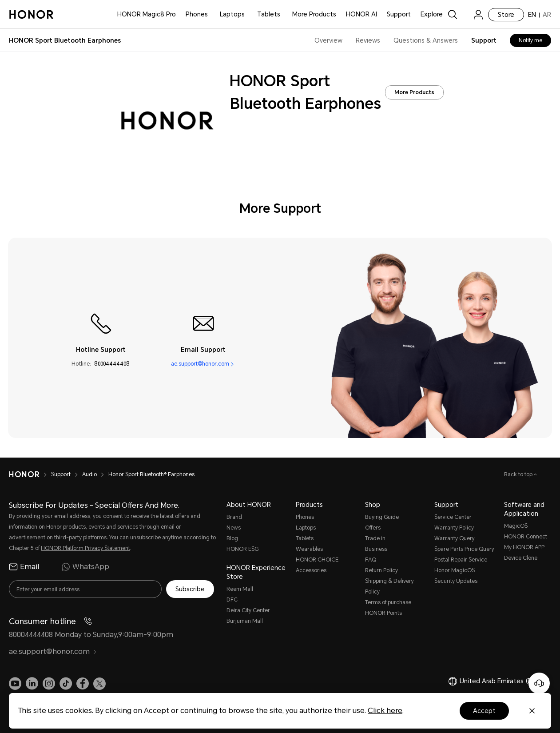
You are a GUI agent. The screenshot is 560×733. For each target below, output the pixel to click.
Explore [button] (432, 14)
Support (399, 14)
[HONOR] (24, 474)
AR (547, 15)
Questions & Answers (426, 40)
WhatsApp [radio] (85, 567)
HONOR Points (383, 613)
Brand (234, 517)
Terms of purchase (388, 602)
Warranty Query (455, 538)
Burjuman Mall (245, 621)
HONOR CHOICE (317, 560)
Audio (89, 474)
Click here (385, 711)
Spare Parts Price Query (464, 549)
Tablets (269, 14)
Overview (328, 40)
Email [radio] (24, 567)
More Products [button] (314, 14)
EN (532, 15)
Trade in (375, 538)
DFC (232, 600)
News (234, 528)
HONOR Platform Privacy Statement (85, 548)
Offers (373, 528)
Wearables (309, 549)
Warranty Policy (454, 528)
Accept (484, 711)
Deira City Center (248, 610)
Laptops (232, 14)
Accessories (311, 570)
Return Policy (381, 570)
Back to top (519, 474)
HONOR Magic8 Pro (147, 14)
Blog (232, 538)
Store (506, 15)
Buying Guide (382, 517)
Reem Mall (240, 589)
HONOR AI (361, 14)
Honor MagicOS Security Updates (456, 576)
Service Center (453, 517)
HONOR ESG (242, 549)
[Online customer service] (539, 683)
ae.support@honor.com (200, 364)
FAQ (371, 560)
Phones (197, 14)
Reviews (368, 40)
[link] (465, 14)
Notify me (530, 40)
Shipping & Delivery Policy (389, 586)
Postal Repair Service (461, 560)
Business (376, 549)
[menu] (478, 14)
